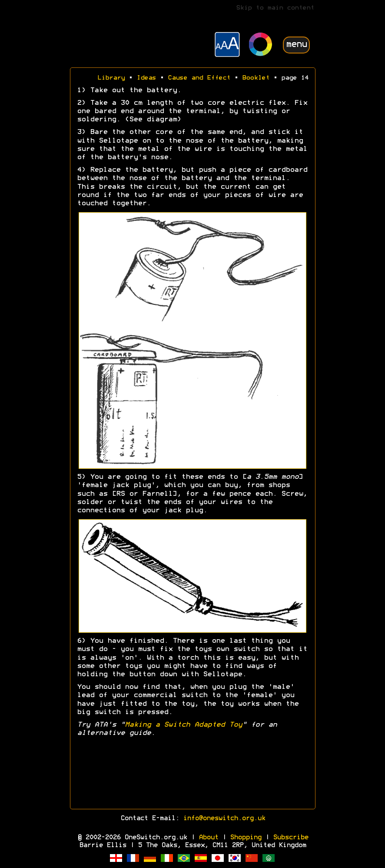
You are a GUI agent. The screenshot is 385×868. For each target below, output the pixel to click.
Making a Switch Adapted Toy (183, 725)
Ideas (146, 78)
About (208, 838)
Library (111, 78)
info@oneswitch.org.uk (224, 818)
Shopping (246, 838)
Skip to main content (275, 8)
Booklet (256, 78)
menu (296, 45)
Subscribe (290, 838)
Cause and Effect (199, 78)
